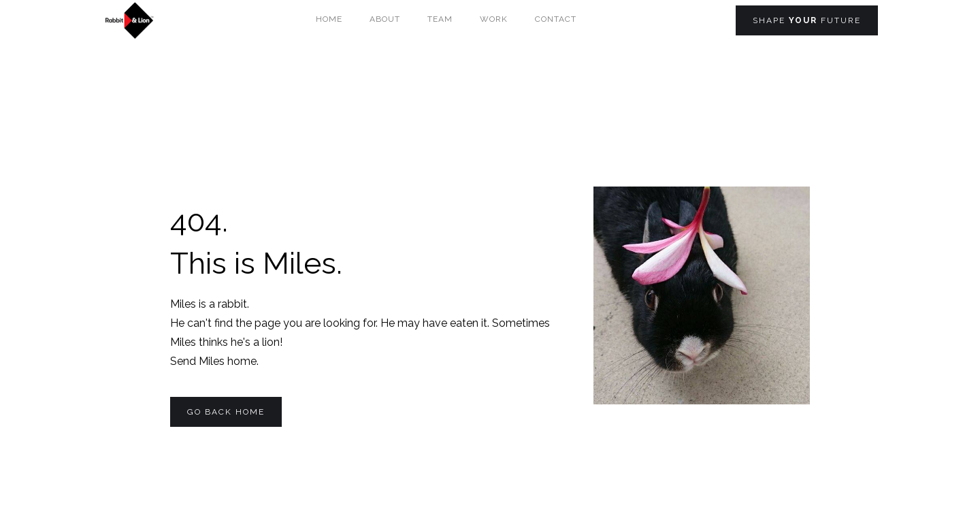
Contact (556, 19)
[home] (129, 20)
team (440, 19)
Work (494, 19)
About (385, 19)
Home (329, 19)
